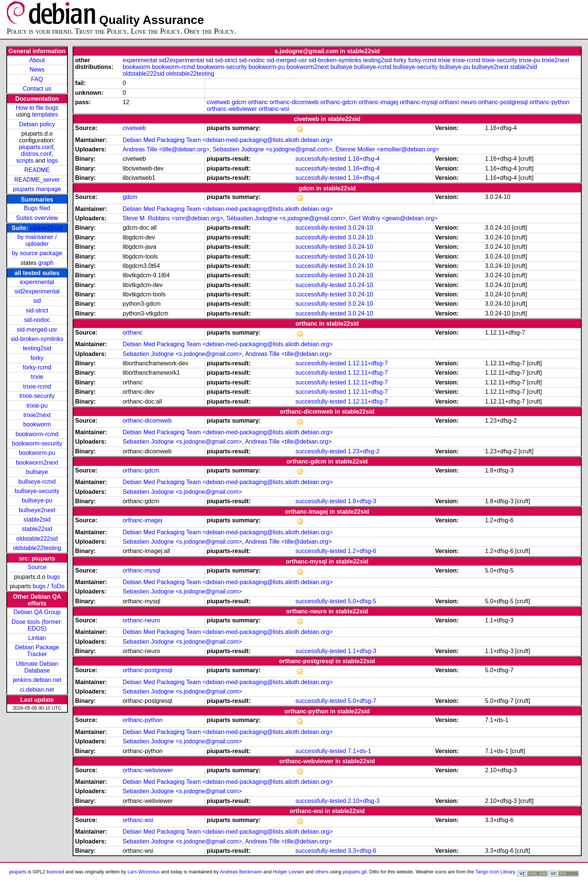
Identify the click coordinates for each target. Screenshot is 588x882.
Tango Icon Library (495, 872)
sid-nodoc (37, 320)
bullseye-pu (37, 500)
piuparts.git (354, 872)
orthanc (258, 102)
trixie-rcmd (37, 386)
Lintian (37, 638)
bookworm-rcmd (37, 434)
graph (46, 263)
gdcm (239, 102)
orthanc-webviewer (232, 109)
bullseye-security (37, 491)
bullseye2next (37, 510)
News (37, 70)
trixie (37, 377)
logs (52, 161)
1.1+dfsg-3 (362, 651)
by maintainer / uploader (37, 240)
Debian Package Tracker (37, 651)
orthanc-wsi (274, 109)
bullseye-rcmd (37, 482)
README (37, 170)
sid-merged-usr (37, 330)
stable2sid (37, 519)
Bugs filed (37, 208)
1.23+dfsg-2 (363, 451)
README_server (37, 180)
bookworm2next (37, 463)
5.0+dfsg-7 (362, 701)
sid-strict (37, 310)
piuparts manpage (37, 189)
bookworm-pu (37, 453)
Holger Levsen (289, 872)
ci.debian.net (37, 690)
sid (37, 301)
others (322, 872)
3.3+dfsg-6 (362, 851)
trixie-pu (37, 406)
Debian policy (37, 124)
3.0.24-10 (360, 228)
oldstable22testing (37, 548)
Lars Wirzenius (144, 872)
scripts (25, 161)
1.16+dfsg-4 (363, 159)
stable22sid (46, 228)
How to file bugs (37, 108)
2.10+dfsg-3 (363, 801)
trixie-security (37, 396)
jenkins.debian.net (37, 680)
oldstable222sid (37, 539)
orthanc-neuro (458, 102)
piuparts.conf (36, 147)
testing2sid (37, 348)
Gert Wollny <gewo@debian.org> (393, 218)
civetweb (218, 102)
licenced (55, 872)
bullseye (37, 472)
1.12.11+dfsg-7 (368, 363)
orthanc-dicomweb (294, 102)
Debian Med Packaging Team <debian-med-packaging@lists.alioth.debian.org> (228, 140)
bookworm (37, 424)
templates (45, 114)
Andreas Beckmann (241, 872)
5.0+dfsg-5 (362, 601)
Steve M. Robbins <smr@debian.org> (173, 218)
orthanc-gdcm (339, 102)
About (37, 60)
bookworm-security (37, 443)
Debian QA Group (37, 612)
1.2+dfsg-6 (362, 551)
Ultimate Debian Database (37, 667)
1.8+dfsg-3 (362, 501)
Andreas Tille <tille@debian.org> (166, 149)
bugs (54, 577)
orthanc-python (550, 102)
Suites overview (37, 218)
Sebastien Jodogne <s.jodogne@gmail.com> (272, 149)
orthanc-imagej (378, 102)
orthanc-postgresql (503, 102)
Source (37, 567)
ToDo (57, 586)
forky (37, 358)
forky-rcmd (37, 367)
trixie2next (37, 415)
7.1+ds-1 (359, 751)
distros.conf (36, 154)
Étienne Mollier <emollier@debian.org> (387, 149)
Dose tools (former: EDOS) (37, 625)
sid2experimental (37, 291)
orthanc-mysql (419, 102)
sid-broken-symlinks (37, 339)
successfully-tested (321, 159)
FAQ (37, 79)
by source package (37, 253)
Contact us (37, 89)
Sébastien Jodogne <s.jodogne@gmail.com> (286, 218)
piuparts (18, 872)
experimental (37, 282)
